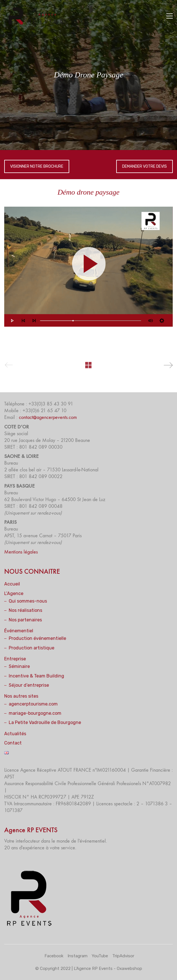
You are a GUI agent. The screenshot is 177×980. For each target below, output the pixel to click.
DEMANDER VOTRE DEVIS (144, 166)
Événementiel (19, 631)
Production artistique (32, 648)
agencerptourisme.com (33, 704)
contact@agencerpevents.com (48, 417)
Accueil (12, 584)
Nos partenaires (25, 620)
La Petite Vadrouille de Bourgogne (45, 722)
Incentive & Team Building (36, 676)
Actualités (15, 734)
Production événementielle (37, 638)
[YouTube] (100, 956)
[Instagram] (78, 956)
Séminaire (19, 666)
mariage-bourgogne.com (35, 713)
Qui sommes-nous (28, 601)
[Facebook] (54, 956)
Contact (13, 743)
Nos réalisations (25, 610)
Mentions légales (21, 552)
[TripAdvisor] (123, 956)
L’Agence (14, 593)
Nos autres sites (21, 696)
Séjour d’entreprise (29, 685)
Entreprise (15, 659)
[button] (170, 16)
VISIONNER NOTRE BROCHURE (37, 166)
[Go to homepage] (39, 16)
